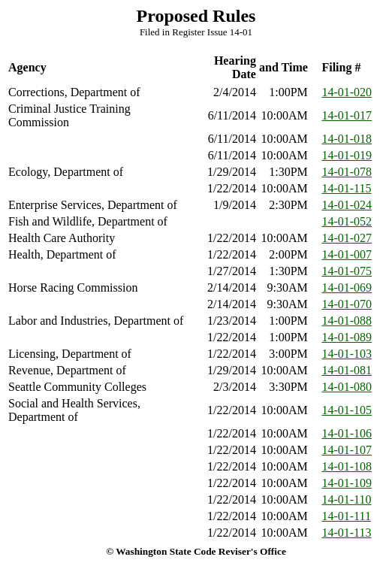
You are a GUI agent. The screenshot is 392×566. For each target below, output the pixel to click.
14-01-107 (347, 450)
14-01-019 (347, 155)
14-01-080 (347, 387)
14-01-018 (347, 139)
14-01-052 (347, 221)
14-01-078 (347, 172)
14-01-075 (347, 271)
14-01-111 (346, 516)
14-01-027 (347, 238)
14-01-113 (346, 533)
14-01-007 (347, 254)
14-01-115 (346, 188)
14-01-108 (347, 466)
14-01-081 (347, 370)
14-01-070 (347, 304)
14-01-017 (347, 115)
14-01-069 (347, 288)
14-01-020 (347, 92)
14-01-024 (347, 205)
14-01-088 (347, 321)
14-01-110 (346, 499)
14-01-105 (347, 410)
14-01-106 (347, 433)
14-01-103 (347, 354)
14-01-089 (347, 337)
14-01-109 (347, 483)
